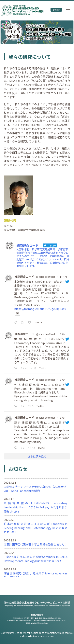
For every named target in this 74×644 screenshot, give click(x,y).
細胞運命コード (24, 277)
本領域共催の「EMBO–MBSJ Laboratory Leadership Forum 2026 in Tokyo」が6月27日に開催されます (36, 507)
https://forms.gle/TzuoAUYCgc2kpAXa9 (40, 309)
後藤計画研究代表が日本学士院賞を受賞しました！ (36, 544)
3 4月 (63, 380)
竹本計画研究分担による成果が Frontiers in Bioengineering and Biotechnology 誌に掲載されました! (36, 528)
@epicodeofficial (45, 277)
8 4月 (63, 334)
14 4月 (63, 277)
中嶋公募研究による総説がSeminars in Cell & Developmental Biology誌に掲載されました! (36, 559)
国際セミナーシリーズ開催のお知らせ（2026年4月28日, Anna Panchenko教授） (36, 489)
